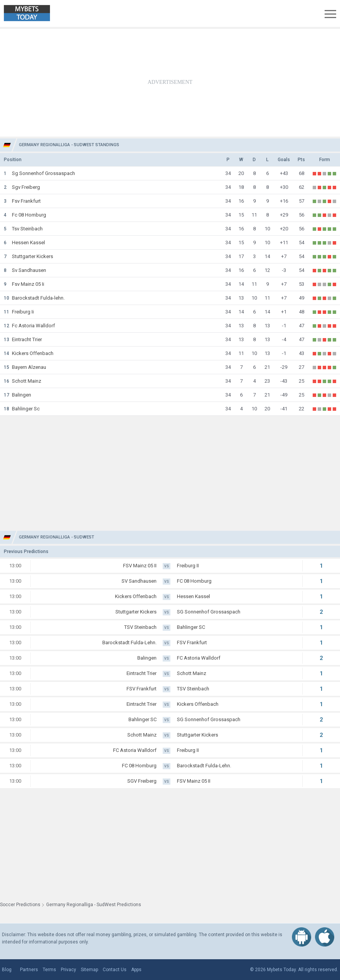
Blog (7, 970)
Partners (29, 970)
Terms (49, 970)
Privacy (68, 970)
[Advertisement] (170, 83)
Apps (136, 970)
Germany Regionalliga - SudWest (57, 537)
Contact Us (115, 970)
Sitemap (89, 970)
